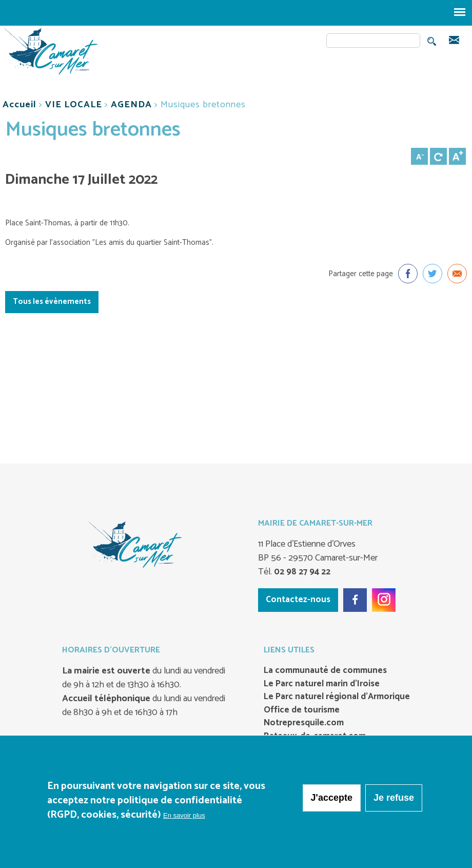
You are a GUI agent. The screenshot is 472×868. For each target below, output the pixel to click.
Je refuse (394, 801)
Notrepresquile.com (304, 723)
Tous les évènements (52, 302)
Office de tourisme (302, 710)
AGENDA (131, 105)
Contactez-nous (298, 600)
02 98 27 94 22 (301, 572)
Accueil (19, 105)
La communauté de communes (325, 671)
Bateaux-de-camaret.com (315, 737)
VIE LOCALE (74, 105)
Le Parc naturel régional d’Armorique (337, 697)
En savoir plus (184, 818)
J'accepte (332, 801)
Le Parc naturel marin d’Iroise (322, 684)
